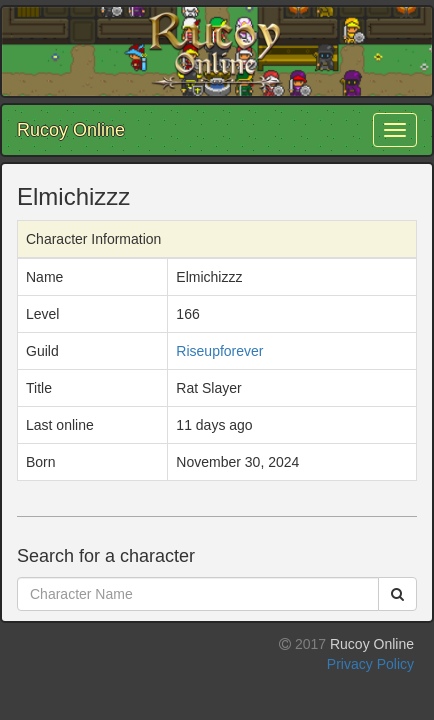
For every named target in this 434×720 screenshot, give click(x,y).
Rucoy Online (71, 130)
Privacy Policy (370, 664)
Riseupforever (219, 351)
